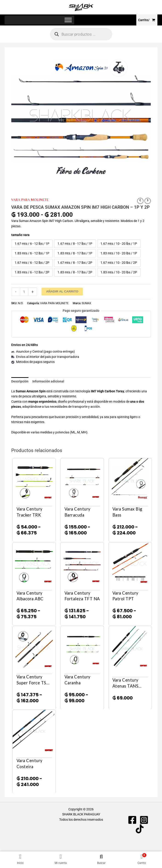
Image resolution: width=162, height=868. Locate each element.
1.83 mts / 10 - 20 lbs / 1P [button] (119, 254)
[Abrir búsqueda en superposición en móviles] (81, 35)
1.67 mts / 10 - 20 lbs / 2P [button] (119, 264)
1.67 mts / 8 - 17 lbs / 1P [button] (75, 244)
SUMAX (86, 304)
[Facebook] (132, 821)
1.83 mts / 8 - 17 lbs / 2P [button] (75, 273)
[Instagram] (144, 821)
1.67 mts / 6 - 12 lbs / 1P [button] (32, 244)
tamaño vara (20, 236)
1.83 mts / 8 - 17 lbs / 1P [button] (75, 254)
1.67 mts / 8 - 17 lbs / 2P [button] (75, 264)
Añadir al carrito (62, 292)
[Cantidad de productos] (24, 292)
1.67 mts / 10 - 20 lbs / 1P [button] (119, 244)
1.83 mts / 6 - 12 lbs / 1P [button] (32, 254)
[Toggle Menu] (68, 21)
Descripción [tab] (20, 382)
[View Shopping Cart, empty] (147, 21)
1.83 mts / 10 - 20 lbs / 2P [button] (119, 273)
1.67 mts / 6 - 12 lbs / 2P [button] (32, 264)
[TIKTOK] (140, 830)
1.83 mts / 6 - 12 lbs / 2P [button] (32, 273)
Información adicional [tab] (48, 382)
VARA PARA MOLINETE (30, 200)
